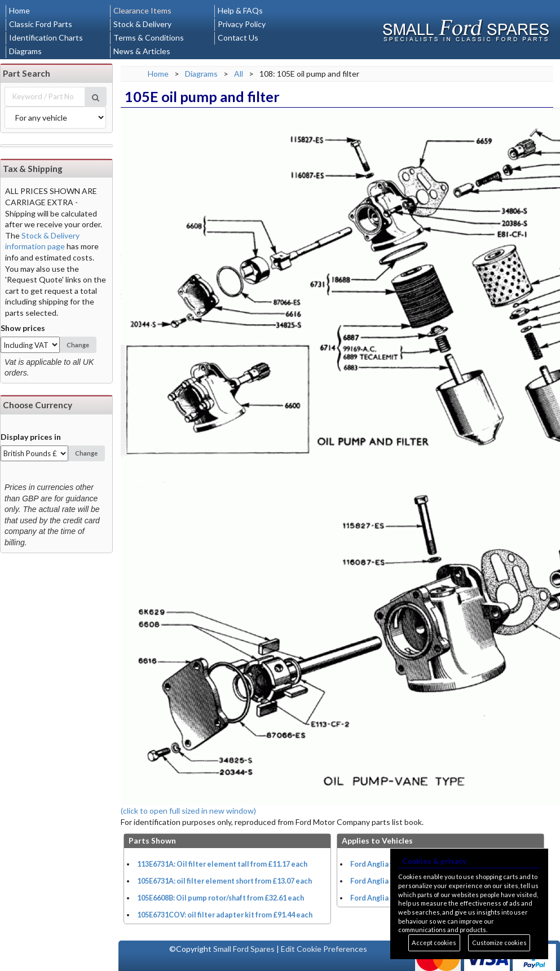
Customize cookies (499, 943)
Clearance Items (142, 10)
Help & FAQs (240, 10)
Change (78, 345)
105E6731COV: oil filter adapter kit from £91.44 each (225, 915)
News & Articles (142, 51)
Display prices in (31, 437)
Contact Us (238, 37)
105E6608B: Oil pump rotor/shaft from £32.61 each (221, 898)
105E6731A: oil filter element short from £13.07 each (224, 881)
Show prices (23, 328)
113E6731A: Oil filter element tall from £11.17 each (222, 864)
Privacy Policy (242, 24)
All (239, 74)
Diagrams (25, 51)
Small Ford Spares (244, 949)
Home (19, 10)
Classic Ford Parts (41, 24)
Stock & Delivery (142, 24)
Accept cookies (434, 943)
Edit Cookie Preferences (324, 949)
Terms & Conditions (149, 37)
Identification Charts (46, 37)
